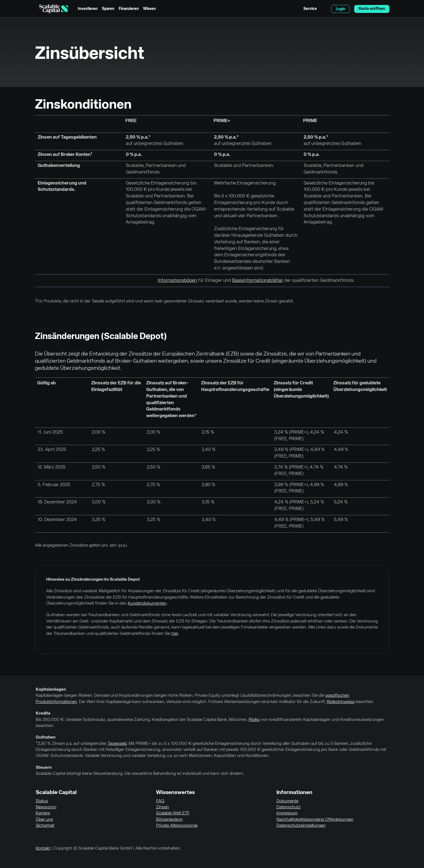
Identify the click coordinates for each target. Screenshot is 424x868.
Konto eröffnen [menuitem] (372, 9)
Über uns (44, 820)
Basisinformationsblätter (258, 281)
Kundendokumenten (147, 604)
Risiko (254, 720)
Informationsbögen (177, 281)
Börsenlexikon (169, 820)
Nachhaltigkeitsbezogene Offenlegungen (315, 820)
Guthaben (46, 737)
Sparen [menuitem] (108, 9)
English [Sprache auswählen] (324, 9)
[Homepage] (54, 9)
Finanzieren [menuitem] (129, 9)
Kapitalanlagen (51, 690)
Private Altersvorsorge (177, 826)
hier (175, 634)
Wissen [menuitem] (149, 9)
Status (42, 801)
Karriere (43, 813)
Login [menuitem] (340, 9)
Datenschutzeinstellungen (301, 826)
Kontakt (43, 848)
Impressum (287, 813)
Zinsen (163, 807)
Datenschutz (289, 807)
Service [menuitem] (310, 9)
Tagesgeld (117, 744)
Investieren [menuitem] (88, 9)
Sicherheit (45, 826)
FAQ (160, 801)
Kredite (43, 713)
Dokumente (287, 801)
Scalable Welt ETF (173, 813)
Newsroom (46, 807)
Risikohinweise (341, 702)
